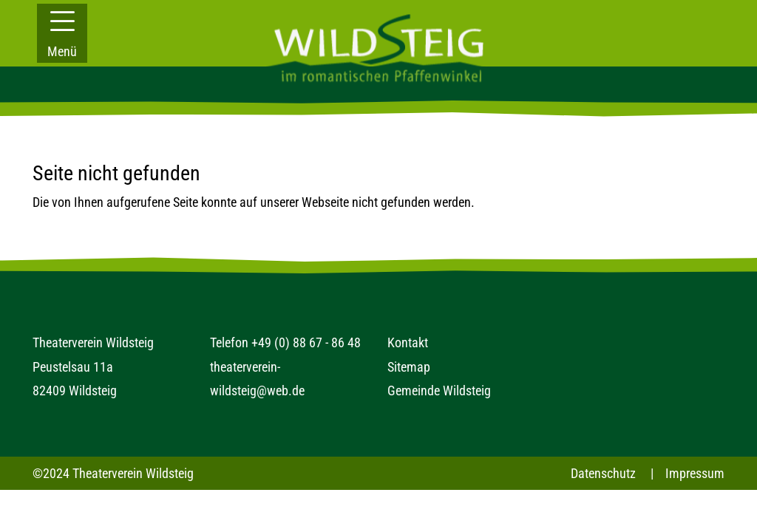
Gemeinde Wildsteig (439, 391)
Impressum (695, 473)
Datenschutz (603, 473)
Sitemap (409, 367)
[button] (62, 33)
